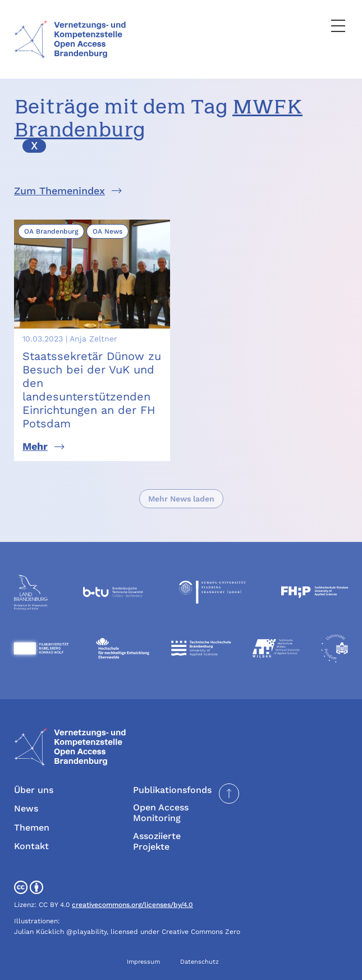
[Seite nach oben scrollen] (229, 794)
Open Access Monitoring (161, 813)
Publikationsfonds (172, 790)
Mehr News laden (181, 499)
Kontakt (31, 846)
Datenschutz (200, 962)
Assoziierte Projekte (157, 841)
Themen (32, 828)
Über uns (34, 790)
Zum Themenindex (59, 191)
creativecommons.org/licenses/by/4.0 (132, 905)
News (26, 808)
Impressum (143, 962)
